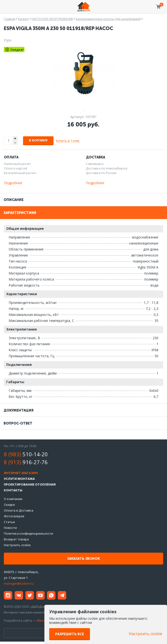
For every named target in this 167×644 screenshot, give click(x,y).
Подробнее (13, 183)
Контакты (13, 490)
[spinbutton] (9, 141)
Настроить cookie (17, 545)
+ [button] (15, 138)
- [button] (15, 143)
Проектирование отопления (30, 484)
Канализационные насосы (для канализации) (108, 19)
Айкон (41, 620)
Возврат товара (16, 539)
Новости (10, 528)
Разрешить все (70, 634)
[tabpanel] (83, 74)
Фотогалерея (14, 516)
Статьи (9, 522)
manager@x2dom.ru (19, 583)
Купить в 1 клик (68, 141)
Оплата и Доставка (19, 510)
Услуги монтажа (19, 479)
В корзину (38, 141)
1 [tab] (83, 110)
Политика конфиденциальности (28, 533)
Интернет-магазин (21, 473)
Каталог (24, 19)
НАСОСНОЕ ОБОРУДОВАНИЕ (52, 19)
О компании (13, 499)
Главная (10, 19)
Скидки (9, 505)
